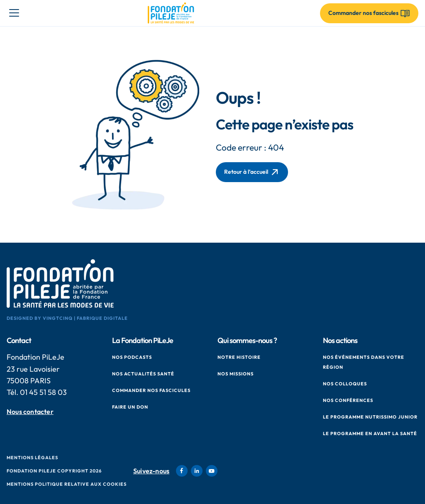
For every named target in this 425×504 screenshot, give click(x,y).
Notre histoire (239, 357)
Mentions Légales (32, 458)
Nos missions (236, 374)
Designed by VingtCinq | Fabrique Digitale (67, 318)
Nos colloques (345, 384)
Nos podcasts (132, 357)
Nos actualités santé (143, 374)
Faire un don (130, 407)
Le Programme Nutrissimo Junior (370, 417)
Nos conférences (348, 400)
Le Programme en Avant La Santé (370, 433)
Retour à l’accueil (252, 172)
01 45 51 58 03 (43, 392)
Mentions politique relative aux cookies (67, 484)
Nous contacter (30, 412)
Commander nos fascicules (151, 390)
